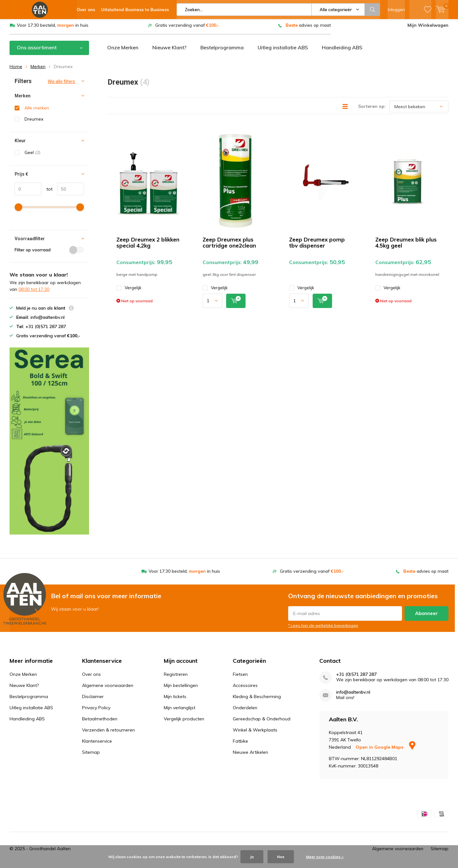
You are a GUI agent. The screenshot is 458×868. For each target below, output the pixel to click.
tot (47, 191)
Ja (252, 857)
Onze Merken (123, 50)
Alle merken (37, 110)
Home (16, 69)
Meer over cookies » (325, 857)
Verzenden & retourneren (108, 732)
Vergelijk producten (184, 721)
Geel (32, 155)
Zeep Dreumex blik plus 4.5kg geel (406, 245)
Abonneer (427, 616)
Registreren (176, 677)
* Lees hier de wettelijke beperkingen (323, 628)
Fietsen (240, 677)
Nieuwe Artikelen (250, 755)
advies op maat (308, 28)
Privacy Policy (96, 710)
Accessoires (245, 688)
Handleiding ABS (342, 50)
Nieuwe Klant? (169, 50)
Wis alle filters (61, 84)
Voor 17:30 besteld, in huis (53, 28)
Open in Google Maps (385, 750)
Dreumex (34, 122)
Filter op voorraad (49, 252)
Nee (281, 857)
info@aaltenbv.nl (353, 695)
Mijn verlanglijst (180, 710)
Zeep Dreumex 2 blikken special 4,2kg (148, 245)
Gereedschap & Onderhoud (262, 721)
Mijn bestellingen (181, 688)
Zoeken (372, 10)
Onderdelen (245, 710)
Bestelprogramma (222, 50)
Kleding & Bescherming (257, 699)
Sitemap (91, 755)
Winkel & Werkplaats (255, 732)
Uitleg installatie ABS (283, 50)
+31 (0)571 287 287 (356, 677)
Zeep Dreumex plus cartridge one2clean (229, 245)
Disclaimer (93, 699)
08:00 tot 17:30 (34, 292)
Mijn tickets (175, 699)
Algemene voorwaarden (108, 688)
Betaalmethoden (100, 721)
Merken (38, 69)
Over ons (91, 677)
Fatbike (240, 744)
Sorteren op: (372, 109)
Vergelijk (129, 290)
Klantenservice (97, 744)
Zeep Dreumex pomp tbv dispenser (317, 245)
